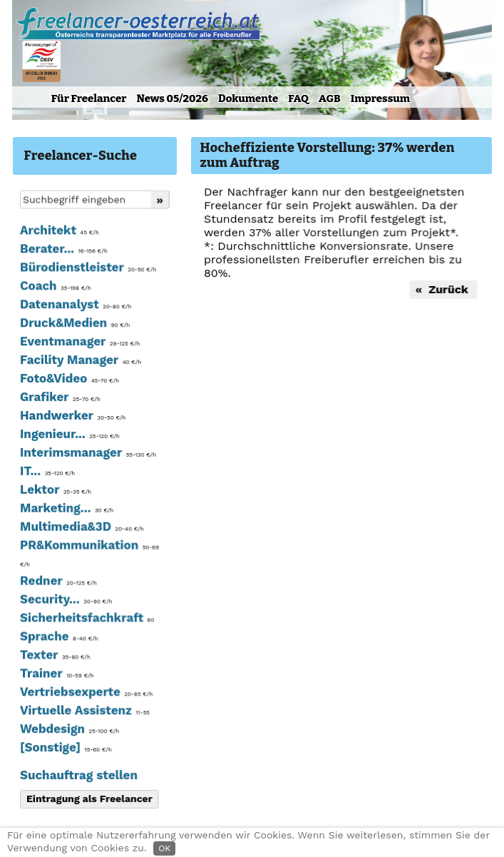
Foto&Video (68, 381)
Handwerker (72, 417)
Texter (54, 656)
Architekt (58, 233)
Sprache (58, 637)
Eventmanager (79, 344)
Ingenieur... (69, 436)
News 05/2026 (172, 98)
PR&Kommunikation (88, 554)
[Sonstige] (65, 748)
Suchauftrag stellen (78, 776)
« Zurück (442, 289)
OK (164, 848)
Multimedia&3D (81, 528)
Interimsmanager (87, 455)
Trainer (56, 674)
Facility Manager (79, 362)
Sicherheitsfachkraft (86, 619)
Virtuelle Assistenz (84, 711)
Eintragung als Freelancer (88, 799)
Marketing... (66, 509)
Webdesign (69, 729)
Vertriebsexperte (85, 693)
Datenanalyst (75, 307)
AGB (330, 98)
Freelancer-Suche (81, 156)
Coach (55, 289)
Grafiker (59, 400)
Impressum (380, 98)
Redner (57, 582)
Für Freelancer (89, 98)
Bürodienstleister (87, 270)
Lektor (55, 492)
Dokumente (248, 98)
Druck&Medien (74, 325)
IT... (47, 473)
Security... (65, 601)
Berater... (63, 252)
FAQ (298, 98)
